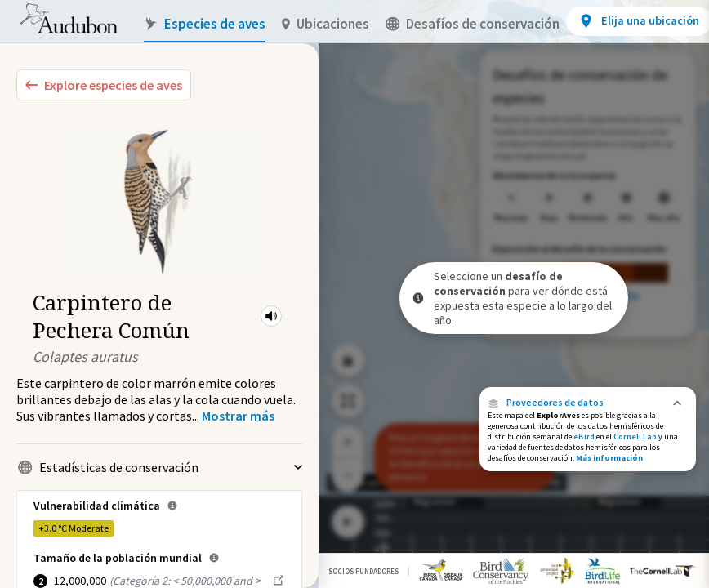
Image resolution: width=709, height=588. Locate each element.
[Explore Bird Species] (104, 85)
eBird (584, 437)
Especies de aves (205, 24)
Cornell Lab (635, 437)
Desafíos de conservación (473, 24)
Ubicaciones (326, 24)
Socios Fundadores (363, 571)
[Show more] (238, 416)
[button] (271, 316)
